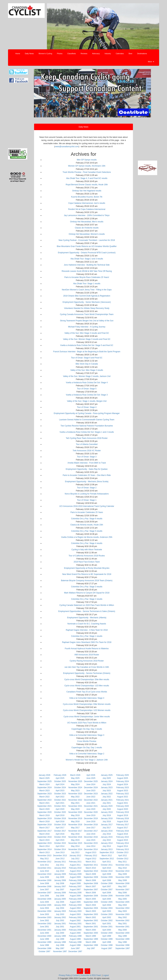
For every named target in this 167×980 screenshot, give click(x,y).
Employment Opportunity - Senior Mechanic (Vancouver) (87, 302)
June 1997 (75, 948)
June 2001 (44, 927)
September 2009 (91, 877)
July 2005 (60, 902)
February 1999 (75, 936)
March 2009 (91, 874)
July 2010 (60, 871)
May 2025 (75, 778)
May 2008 (123, 880)
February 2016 (122, 831)
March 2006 (91, 893)
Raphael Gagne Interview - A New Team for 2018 (87, 630)
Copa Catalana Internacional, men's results (87, 203)
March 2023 (44, 791)
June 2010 (44, 871)
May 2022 (75, 797)
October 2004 (107, 908)
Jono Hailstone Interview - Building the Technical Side (87, 265)
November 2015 (75, 843)
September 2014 (44, 849)
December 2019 (91, 818)
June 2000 (44, 933)
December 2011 (44, 868)
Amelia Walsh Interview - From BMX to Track (87, 463)
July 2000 (60, 933)
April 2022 (60, 797)
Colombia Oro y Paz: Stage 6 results (87, 519)
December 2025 (91, 781)
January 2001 (60, 924)
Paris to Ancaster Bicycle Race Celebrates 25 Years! (87, 277)
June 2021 (91, 803)
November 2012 (44, 862)
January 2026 (44, 775)
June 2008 (44, 883)
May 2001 (123, 924)
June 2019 (91, 815)
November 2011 (123, 865)
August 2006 (75, 896)
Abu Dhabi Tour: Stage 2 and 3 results (87, 259)
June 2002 (44, 921)
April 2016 (60, 834)
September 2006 (91, 896)
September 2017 (44, 831)
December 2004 (44, 911)
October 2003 (107, 914)
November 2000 (123, 933)
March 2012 (107, 856)
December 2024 (91, 788)
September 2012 (107, 859)
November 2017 (75, 831)
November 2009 (123, 877)
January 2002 (60, 917)
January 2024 (107, 781)
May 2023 (75, 791)
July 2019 (107, 815)
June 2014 (91, 846)
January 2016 (107, 831)
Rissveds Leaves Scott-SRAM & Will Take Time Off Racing (87, 271)
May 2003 (123, 911)
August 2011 (75, 865)
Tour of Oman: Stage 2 (87, 488)
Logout (106, 975)
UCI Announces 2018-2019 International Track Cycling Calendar (87, 506)
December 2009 (44, 880)
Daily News (29, 54)
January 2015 (107, 837)
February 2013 (122, 849)
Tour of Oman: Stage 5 (87, 389)
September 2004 (91, 908)
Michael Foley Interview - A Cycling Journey (87, 327)
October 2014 (60, 849)
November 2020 (75, 812)
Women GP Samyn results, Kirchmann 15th (87, 166)
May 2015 (75, 840)
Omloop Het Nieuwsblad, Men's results (87, 222)
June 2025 (91, 778)
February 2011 (75, 862)
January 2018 (107, 818)
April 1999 (107, 936)
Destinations (142, 54)
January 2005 (60, 899)
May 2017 (75, 828)
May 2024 (75, 784)
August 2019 (123, 815)
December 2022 (91, 800)
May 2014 (75, 846)
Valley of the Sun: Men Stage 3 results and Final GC (87, 333)
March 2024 (44, 784)
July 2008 (60, 883)
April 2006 (107, 893)
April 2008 (107, 880)
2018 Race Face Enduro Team (87, 562)
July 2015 (107, 840)
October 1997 (44, 951)
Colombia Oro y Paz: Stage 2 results (87, 599)
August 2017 (123, 828)
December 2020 (91, 812)
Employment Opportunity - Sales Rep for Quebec (87, 469)
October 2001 (107, 927)
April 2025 (60, 778)
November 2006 (123, 896)
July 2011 (60, 865)
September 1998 (91, 945)
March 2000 (91, 930)
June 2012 (60, 859)
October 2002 (107, 921)
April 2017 (60, 828)
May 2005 (123, 899)
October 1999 (107, 939)
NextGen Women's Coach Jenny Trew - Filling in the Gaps (87, 290)
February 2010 (75, 868)
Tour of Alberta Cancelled (87, 444)
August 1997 (107, 948)
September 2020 (44, 812)
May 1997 (60, 948)
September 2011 (91, 865)
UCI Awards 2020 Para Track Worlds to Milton (87, 723)
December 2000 (44, 936)
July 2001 (60, 927)
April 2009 (107, 874)
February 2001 (75, 924)
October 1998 (107, 945)
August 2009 (75, 877)
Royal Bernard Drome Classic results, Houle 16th (87, 185)
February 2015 (122, 837)
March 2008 (91, 880)
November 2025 (75, 781)
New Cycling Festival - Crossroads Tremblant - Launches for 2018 (87, 240)
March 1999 (91, 936)
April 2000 (107, 930)
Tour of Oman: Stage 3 (87, 457)
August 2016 (123, 834)
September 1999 (91, 939)
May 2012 (44, 859)
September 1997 (123, 948)
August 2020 (123, 809)
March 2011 (91, 862)
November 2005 (123, 902)
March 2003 (91, 911)
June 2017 (91, 828)
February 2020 (122, 806)
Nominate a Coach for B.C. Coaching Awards (87, 624)
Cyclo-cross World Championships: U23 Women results (87, 710)
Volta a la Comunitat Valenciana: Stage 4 (87, 698)
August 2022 (123, 797)
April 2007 (107, 886)
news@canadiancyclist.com (67, 147)
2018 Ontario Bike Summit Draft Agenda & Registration (87, 296)
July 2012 (75, 859)
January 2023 (107, 788)
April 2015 (60, 840)
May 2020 (75, 809)
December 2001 (44, 930)
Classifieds (72, 54)
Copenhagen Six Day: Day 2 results (87, 729)
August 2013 (91, 852)
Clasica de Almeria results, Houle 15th (87, 525)
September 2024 (44, 788)
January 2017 (107, 825)
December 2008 (44, 886)
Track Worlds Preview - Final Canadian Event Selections (87, 172)
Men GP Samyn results (87, 160)
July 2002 (60, 921)
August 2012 (91, 859)
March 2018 (44, 822)
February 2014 (122, 843)
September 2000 (91, 933)
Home (18, 54)
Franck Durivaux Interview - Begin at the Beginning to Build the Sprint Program (87, 352)
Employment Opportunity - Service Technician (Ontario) (87, 673)
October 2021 (60, 806)
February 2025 (122, 775)
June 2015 (91, 840)
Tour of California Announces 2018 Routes (87, 556)
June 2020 (91, 809)
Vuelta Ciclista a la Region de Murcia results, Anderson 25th (87, 537)
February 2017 (122, 825)
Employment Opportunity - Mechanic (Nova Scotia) (87, 482)
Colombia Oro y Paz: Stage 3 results (87, 587)
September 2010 (91, 871)
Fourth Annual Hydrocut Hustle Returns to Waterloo (87, 649)
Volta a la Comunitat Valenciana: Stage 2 (87, 754)
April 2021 (60, 803)
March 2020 (44, 809)
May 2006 (123, 893)
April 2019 (60, 815)
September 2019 (44, 818)
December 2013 (60, 856)
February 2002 (75, 917)
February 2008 (75, 880)
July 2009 (60, 877)
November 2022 (75, 800)
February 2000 (75, 930)
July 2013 (75, 852)
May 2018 (75, 822)
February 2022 (122, 794)
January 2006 (60, 893)
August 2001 (75, 927)
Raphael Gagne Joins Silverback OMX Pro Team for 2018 (87, 642)
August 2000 (75, 933)
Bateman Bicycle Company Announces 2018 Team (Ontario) (87, 581)
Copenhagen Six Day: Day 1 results (87, 748)
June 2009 (44, 877)
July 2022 (107, 797)
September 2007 (91, 890)
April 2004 (107, 905)
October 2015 (60, 843)
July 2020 (107, 809)
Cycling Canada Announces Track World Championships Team (87, 314)
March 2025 (44, 778)
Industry (108, 54)
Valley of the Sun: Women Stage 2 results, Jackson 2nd (87, 376)
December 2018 (91, 825)
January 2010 (60, 868)
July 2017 (107, 828)
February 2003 (75, 911)
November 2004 (123, 908)
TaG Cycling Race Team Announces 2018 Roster (87, 438)
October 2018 (60, 825)
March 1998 (91, 942)
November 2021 (75, 806)
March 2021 (44, 803)
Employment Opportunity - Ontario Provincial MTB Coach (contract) (87, 253)
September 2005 (91, 902)
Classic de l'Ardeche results (87, 228)
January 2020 (107, 806)
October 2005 (107, 902)
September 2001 (91, 927)
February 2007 (75, 886)
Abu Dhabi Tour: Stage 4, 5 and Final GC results (87, 178)
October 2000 (107, 933)
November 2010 (123, 871)
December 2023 (91, 794)
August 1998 (75, 945)
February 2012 (91, 856)
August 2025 (123, 778)
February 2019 (122, 812)
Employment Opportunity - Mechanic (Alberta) (87, 618)
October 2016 (60, 837)
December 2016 (91, 837)
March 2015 (44, 840)
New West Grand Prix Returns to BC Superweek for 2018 (87, 574)
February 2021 (122, 800)
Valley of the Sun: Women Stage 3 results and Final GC (87, 339)
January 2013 (107, 849)
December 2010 (44, 874)
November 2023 (75, 794)
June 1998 (44, 945)
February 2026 (60, 775)
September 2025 (44, 781)
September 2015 (44, 843)
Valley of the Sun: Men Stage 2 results (87, 370)
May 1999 (123, 936)
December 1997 (75, 951)
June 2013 (60, 852)
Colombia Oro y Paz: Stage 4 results (87, 543)
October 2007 (107, 890)
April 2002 (107, 917)
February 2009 (75, 874)
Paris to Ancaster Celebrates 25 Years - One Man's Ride (87, 475)
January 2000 (60, 930)
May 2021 (75, 803)
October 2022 (60, 800)
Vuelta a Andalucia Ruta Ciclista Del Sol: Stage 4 (87, 383)
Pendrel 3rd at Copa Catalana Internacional (87, 209)
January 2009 (60, 874)
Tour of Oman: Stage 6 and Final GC (87, 358)
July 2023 (107, 791)
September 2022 (44, 800)
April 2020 (60, 809)
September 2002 (91, 921)
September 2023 (44, 794)
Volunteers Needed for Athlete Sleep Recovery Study (87, 308)
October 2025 (60, 781)
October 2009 (107, 877)
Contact (76, 975)
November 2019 (75, 818)
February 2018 (122, 818)
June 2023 (91, 791)
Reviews (84, 54)
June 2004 (44, 908)
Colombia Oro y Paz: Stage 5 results (87, 531)
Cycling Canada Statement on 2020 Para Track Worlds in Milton (87, 605)
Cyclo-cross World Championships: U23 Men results (87, 686)
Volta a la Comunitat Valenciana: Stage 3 (87, 735)
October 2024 (60, 788)
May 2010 (123, 868)
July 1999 (60, 939)
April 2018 (60, 822)
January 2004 (60, 905)
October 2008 (107, 883)
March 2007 (91, 886)
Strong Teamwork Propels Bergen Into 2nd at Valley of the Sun (87, 321)
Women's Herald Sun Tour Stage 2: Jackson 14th (87, 760)
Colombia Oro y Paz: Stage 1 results (87, 636)
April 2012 (122, 856)
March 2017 (44, 828)
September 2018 (44, 825)
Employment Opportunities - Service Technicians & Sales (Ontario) (87, 611)
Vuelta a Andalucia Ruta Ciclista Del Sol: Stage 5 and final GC (87, 345)
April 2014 (60, 846)
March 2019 (44, 815)
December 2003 (44, 917)
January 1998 (60, 942)
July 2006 (60, 896)
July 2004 (60, 908)
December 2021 (91, 806)
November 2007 (123, 890)
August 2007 (75, 890)
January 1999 (60, 936)
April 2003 (107, 911)
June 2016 (91, 834)
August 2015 (123, 840)
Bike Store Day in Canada (87, 364)
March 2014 (44, 846)
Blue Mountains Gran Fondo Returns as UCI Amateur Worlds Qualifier (87, 246)
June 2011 (44, 865)
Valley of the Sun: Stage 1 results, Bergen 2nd (87, 401)
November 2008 (123, 883)
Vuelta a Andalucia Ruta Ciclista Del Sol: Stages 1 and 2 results (87, 432)
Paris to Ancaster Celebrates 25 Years (87, 512)
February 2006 (75, 893)
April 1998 (107, 942)
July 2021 (107, 803)
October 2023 (60, 794)
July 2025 (107, 778)
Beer (130, 54)
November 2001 (123, 927)
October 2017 (60, 831)
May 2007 (123, 886)
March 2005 (91, 899)
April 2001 (107, 924)
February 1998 (75, 942)
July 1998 (60, 945)
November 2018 (75, 825)
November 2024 (75, 788)
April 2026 (91, 775)
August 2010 (75, 871)
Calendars (120, 54)
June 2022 (91, 797)
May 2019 (75, 815)
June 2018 (91, 822)
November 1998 (123, 945)
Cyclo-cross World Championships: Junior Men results (87, 717)
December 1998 (44, 948)
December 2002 (44, 924)
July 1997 (91, 948)
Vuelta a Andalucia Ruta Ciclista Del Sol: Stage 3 (87, 395)
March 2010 (91, 868)
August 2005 (75, 902)
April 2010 (107, 868)
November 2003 (123, 914)
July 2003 (60, 914)
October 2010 (107, 871)
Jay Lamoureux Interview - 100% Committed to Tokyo (87, 215)
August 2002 (75, 921)
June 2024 (91, 784)
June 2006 (44, 896)
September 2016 (44, 837)
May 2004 (123, 905)
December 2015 (91, 843)
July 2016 (107, 834)
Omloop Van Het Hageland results (87, 191)
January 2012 (75, 856)
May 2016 (75, 834)
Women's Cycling (45, 54)
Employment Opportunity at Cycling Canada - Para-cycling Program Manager (87, 413)
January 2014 (107, 843)
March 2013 (44, 852)
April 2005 (107, 899)
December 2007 (44, 893)
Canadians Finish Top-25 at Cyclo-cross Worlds (87, 692)
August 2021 (123, 803)
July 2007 (60, 890)
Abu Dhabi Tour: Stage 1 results (87, 284)
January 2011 (60, 862)
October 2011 (107, 865)
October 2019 (60, 818)
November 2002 (123, 921)
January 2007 (60, 886)
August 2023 (123, 791)
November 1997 (60, 951)
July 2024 (107, 784)
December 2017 (91, 831)
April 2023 (60, 791)
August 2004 (75, 908)
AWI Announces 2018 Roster (87, 655)
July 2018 (107, 822)
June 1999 (44, 939)
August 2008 (75, 883)
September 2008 (91, 883)
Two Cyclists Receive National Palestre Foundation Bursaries (87, 426)
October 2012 (123, 859)
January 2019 (107, 812)
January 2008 (60, 880)
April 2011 (107, 862)
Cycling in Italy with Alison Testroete (87, 550)
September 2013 (107, 852)
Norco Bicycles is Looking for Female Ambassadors (87, 494)
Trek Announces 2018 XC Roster (87, 451)
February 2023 (122, 788)
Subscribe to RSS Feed (91, 975)
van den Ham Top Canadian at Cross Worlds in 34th (87, 667)
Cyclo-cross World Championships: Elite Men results (87, 680)
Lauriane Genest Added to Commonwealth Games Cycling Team (87, 420)
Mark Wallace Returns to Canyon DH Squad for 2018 (87, 593)
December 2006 (44, 899)
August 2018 (123, 822)
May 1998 (123, 942)
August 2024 (123, 784)
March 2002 (91, 917)
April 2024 (60, 784)
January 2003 (60, 911)
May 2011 (123, 862)
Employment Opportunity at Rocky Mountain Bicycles (87, 568)
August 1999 (75, 939)
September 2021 (44, 806)
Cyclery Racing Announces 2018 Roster (87, 661)
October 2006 (107, 896)
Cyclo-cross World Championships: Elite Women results (87, 704)
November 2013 (44, 856)
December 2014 (91, 849)
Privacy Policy (65, 975)
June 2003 (44, 914)
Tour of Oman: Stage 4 (87, 407)
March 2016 (44, 834)
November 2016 (75, 837)
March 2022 (44, 797)
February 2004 (75, 905)
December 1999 (44, 942)
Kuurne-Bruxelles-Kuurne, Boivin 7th (87, 197)
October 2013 (123, 852)
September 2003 (91, 914)
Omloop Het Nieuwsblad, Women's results (87, 234)
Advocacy (96, 54)
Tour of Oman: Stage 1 (87, 500)
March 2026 (75, 775)
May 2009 (123, 874)
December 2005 (44, 905)
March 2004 (91, 905)
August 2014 (123, 846)
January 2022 (107, 794)
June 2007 (44, 890)
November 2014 (75, 849)
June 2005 (44, 902)
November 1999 (123, 939)
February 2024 (122, 781)
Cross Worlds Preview (87, 741)
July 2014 (107, 846)
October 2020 (60, 812)
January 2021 (107, 800)
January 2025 (107, 775)
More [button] (151, 62)
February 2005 (75, 899)
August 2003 (75, 914)
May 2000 (123, 930)
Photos (60, 54)
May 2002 (123, 917)
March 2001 (91, 924)
